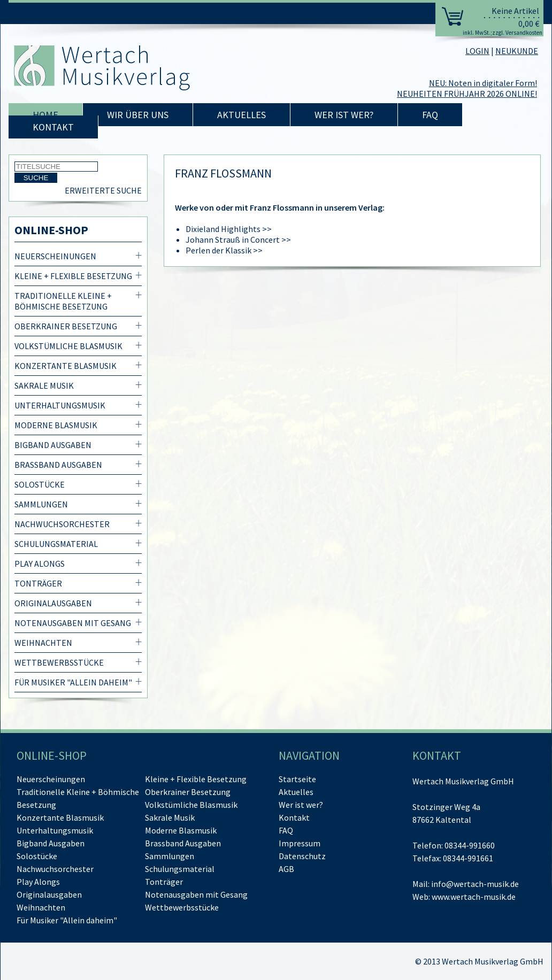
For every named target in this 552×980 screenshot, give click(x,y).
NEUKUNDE (517, 51)
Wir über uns (138, 115)
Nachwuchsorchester (62, 524)
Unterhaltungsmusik (60, 405)
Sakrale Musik (44, 385)
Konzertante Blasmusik (66, 366)
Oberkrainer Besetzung (66, 326)
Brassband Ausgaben (58, 465)
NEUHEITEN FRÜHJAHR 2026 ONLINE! (467, 94)
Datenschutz (302, 856)
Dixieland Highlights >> (229, 229)
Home (45, 115)
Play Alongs (40, 564)
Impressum (300, 843)
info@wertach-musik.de (475, 884)
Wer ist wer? (344, 115)
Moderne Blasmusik (56, 425)
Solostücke (40, 484)
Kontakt (53, 127)
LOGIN (477, 51)
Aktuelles (241, 115)
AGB (286, 869)
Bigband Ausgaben (53, 445)
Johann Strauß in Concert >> (238, 240)
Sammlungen (41, 504)
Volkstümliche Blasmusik (68, 346)
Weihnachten (43, 643)
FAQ (430, 115)
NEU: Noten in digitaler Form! (483, 83)
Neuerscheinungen (55, 256)
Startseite (297, 779)
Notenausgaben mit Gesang (73, 623)
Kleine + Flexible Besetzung (73, 276)
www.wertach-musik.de (474, 897)
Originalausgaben (53, 603)
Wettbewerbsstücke (59, 662)
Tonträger (38, 583)
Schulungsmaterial (56, 544)
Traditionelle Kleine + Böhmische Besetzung (63, 301)
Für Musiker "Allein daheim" (73, 682)
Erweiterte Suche (103, 190)
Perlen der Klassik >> (224, 250)
